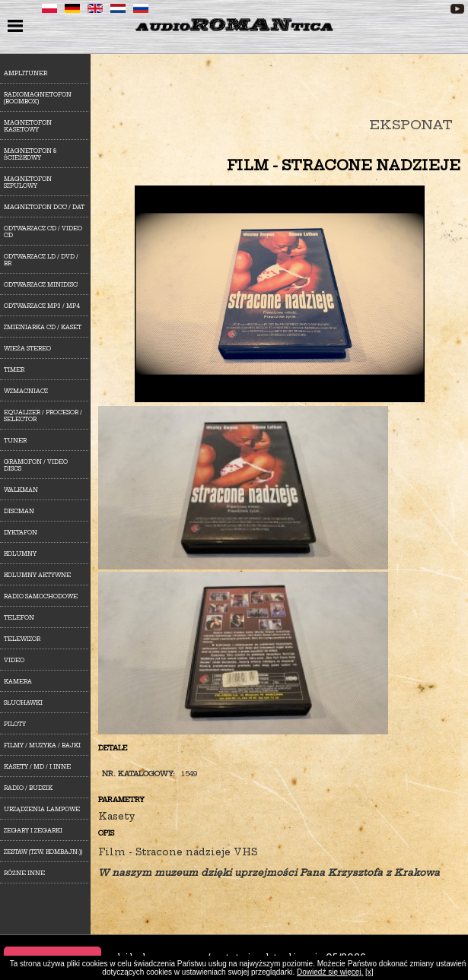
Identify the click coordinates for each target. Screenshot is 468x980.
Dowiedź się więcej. (330, 972)
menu (17, 27)
